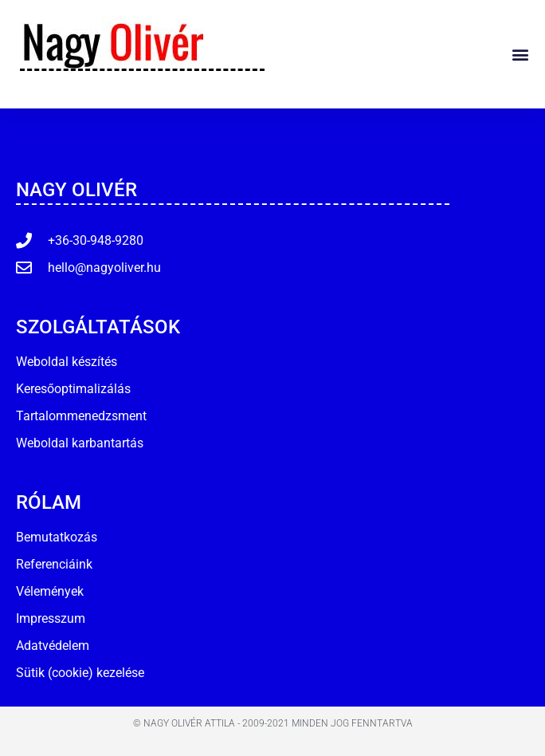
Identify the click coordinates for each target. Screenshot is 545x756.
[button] (520, 54)
